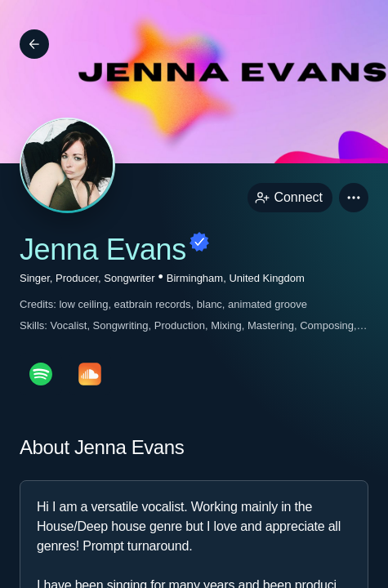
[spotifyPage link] (41, 374)
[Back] (34, 44)
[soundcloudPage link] (90, 374)
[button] (354, 198)
